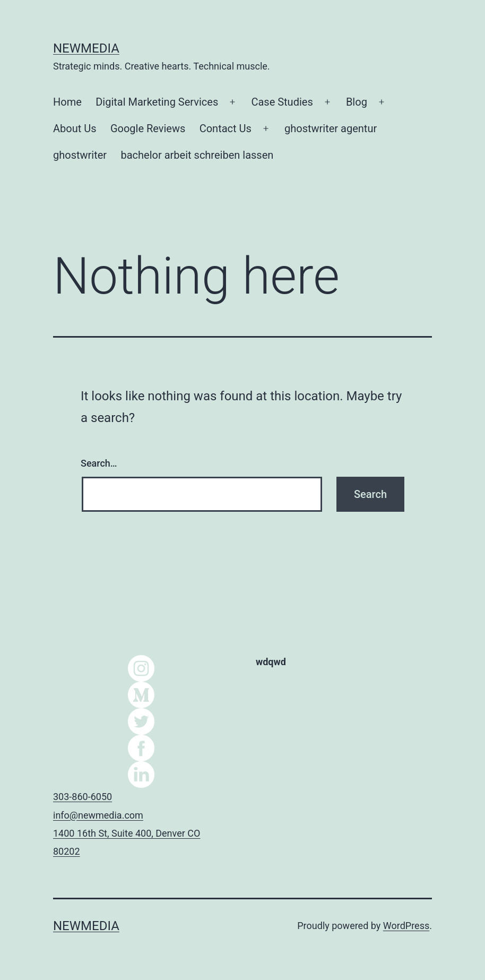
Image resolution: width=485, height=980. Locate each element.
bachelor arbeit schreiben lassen (197, 155)
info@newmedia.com (98, 815)
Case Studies (282, 102)
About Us (75, 128)
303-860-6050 (83, 797)
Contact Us (226, 128)
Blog (357, 102)
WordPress (406, 926)
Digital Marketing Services (157, 102)
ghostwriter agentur (331, 128)
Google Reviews (148, 128)
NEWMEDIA (86, 48)
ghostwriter (80, 155)
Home (67, 102)
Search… (99, 463)
